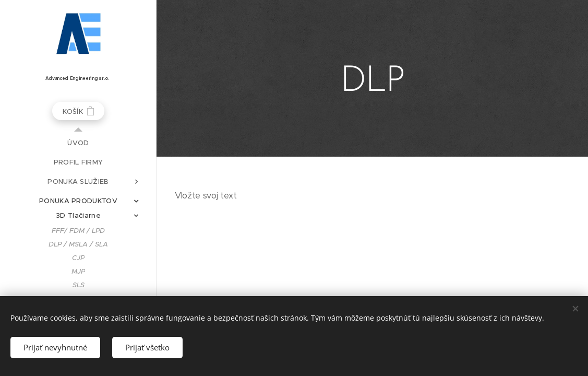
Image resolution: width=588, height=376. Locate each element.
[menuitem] (78, 143)
